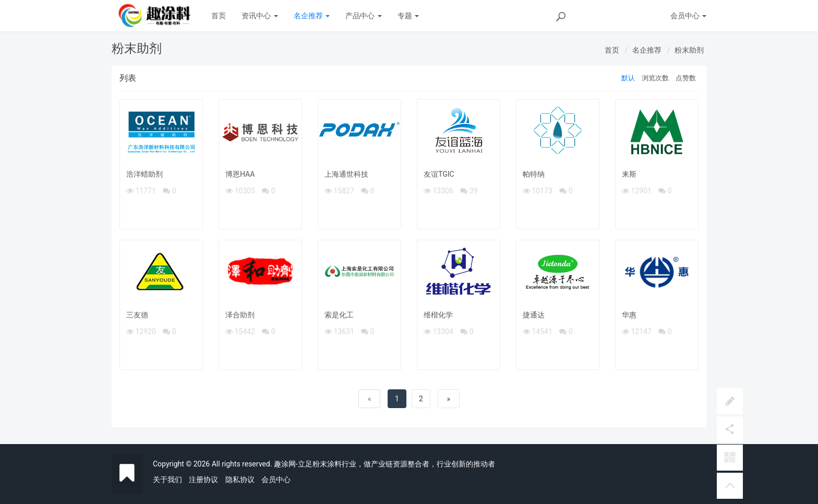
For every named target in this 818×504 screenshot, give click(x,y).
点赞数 (686, 78)
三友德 (137, 315)
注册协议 (203, 480)
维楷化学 (438, 315)
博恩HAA (240, 174)
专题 (408, 16)
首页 (219, 16)
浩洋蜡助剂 (145, 174)
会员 (688, 16)
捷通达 (534, 315)
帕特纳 (534, 174)
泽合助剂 (240, 315)
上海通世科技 (346, 174)
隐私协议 (240, 480)
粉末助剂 (689, 50)
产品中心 (363, 16)
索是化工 (339, 315)
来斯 (629, 174)
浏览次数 (655, 78)
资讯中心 (260, 16)
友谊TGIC (439, 174)
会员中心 (276, 480)
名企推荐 (312, 16)
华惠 (629, 315)
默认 (628, 78)
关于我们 (167, 480)
